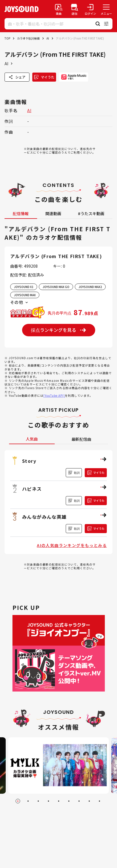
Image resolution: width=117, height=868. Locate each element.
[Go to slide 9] (99, 801)
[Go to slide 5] (59, 801)
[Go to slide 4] (48, 801)
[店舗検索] (75, 9)
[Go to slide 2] (28, 801)
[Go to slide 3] (38, 801)
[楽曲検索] (59, 9)
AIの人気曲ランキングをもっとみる (72, 545)
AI (48, 38)
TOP (7, 38)
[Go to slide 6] (69, 801)
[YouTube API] (54, 395)
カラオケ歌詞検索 (28, 38)
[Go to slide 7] (79, 801)
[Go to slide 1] (18, 801)
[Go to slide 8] (89, 801)
